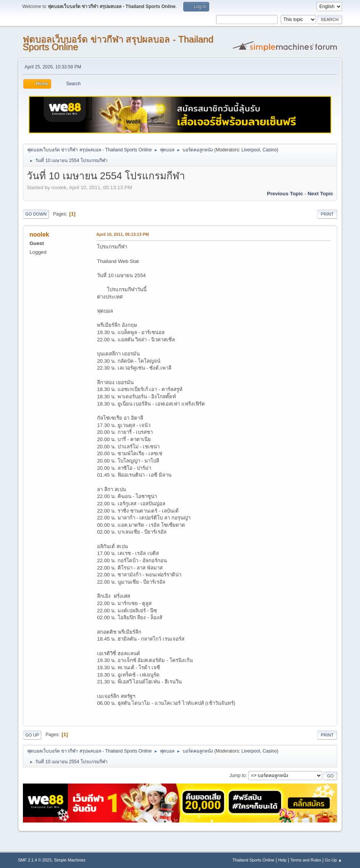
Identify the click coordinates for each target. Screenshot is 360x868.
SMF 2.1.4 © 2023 (35, 860)
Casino (270, 150)
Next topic (320, 194)
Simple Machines (69, 860)
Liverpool (251, 150)
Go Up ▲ (333, 860)
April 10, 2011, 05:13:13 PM (123, 234)
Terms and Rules (306, 860)
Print (327, 214)
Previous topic (285, 194)
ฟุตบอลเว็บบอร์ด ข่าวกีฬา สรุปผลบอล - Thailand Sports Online (118, 43)
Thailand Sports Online (253, 860)
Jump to (238, 776)
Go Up (32, 735)
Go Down (36, 214)
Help (282, 860)
